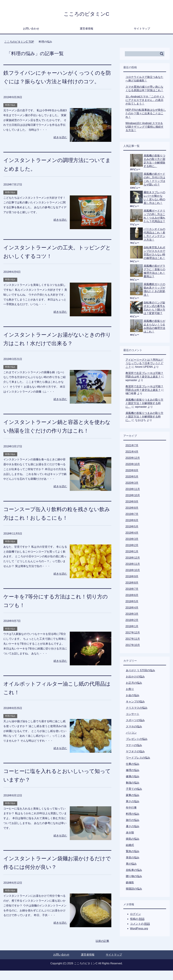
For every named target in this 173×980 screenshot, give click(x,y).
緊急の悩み (133, 852)
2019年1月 (132, 552)
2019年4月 (132, 534)
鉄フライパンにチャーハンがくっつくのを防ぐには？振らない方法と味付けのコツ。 (56, 82)
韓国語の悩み (134, 890)
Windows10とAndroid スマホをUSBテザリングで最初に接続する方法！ (145, 128)
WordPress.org (139, 929)
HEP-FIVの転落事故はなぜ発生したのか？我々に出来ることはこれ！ (146, 114)
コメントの (140, 925)
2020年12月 (133, 459)
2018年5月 (132, 602)
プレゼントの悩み (137, 740)
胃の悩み (131, 865)
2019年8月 (132, 509)
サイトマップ (142, 29)
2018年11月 (133, 565)
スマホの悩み (134, 727)
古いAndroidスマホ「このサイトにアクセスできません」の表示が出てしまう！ (145, 101)
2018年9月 (132, 577)
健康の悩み (133, 777)
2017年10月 (133, 646)
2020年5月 (132, 477)
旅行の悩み (133, 821)
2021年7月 (132, 446)
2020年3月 (132, 484)
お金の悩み (133, 696)
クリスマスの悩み (137, 709)
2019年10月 (133, 496)
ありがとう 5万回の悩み (140, 671)
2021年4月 (132, 452)
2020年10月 (133, 465)
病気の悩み (133, 840)
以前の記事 (102, 950)
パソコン (131, 734)
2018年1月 (132, 627)
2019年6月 (132, 521)
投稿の (137, 920)
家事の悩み (133, 796)
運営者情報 (86, 29)
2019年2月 (132, 546)
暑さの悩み (133, 827)
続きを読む (60, 147)
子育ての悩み (134, 790)
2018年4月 (132, 608)
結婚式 (130, 846)
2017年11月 (133, 640)
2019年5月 (132, 527)
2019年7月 (132, 515)
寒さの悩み (133, 802)
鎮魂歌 (130, 883)
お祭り (130, 690)
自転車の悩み (134, 871)
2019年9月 (132, 502)
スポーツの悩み (135, 721)
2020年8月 (132, 471)
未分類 (130, 833)
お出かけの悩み (135, 677)
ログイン (135, 915)
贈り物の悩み (134, 877)
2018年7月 (132, 590)
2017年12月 (133, 633)
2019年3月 (132, 540)
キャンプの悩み (135, 702)
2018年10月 (133, 571)
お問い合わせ (31, 29)
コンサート (133, 715)
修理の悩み (133, 771)
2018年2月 (132, 621)
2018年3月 (132, 615)
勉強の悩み (133, 783)
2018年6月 (132, 596)
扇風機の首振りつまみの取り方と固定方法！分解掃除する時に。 (144, 404)
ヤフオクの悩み (135, 752)
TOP (19, 43)
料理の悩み (10, 114)
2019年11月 (133, 490)
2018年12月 (133, 559)
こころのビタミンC (86, 14)
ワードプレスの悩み (138, 759)
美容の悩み (133, 858)
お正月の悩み (134, 684)
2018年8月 (132, 583)
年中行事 (131, 808)
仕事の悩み (133, 765)
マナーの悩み (134, 746)
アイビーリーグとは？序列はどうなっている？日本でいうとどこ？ (144, 364)
